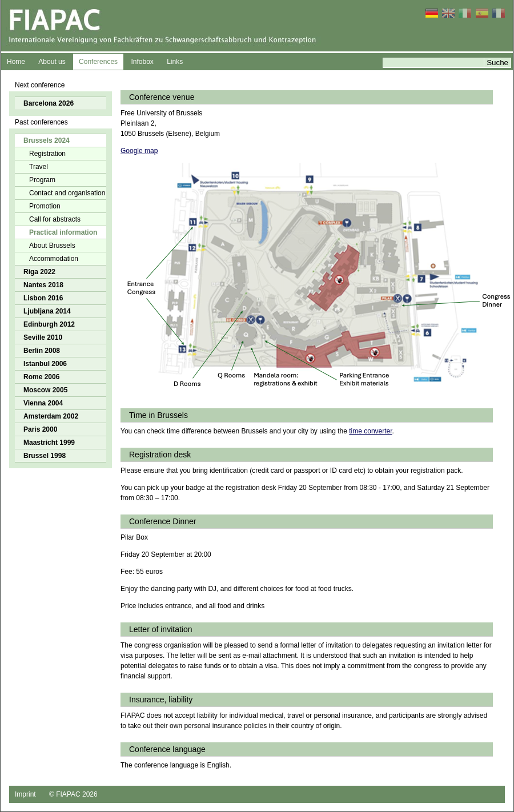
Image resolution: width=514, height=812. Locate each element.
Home (16, 62)
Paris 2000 (40, 429)
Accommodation (54, 259)
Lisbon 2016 (43, 298)
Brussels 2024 (47, 140)
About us (52, 62)
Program (42, 180)
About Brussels (52, 246)
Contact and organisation (67, 193)
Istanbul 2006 (45, 364)
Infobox (142, 62)
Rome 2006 (41, 377)
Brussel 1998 (45, 456)
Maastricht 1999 (49, 443)
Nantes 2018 (43, 285)
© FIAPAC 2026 (73, 794)
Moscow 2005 (45, 390)
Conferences (98, 62)
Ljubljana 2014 (47, 311)
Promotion (45, 206)
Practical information (63, 232)
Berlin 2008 (42, 351)
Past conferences (41, 122)
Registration (47, 154)
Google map (139, 151)
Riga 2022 (39, 272)
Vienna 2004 (43, 403)
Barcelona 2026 (49, 103)
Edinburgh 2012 (49, 324)
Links (175, 62)
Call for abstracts (55, 219)
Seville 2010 (43, 337)
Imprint (25, 794)
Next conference (40, 85)
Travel (39, 167)
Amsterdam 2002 (51, 416)
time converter (370, 431)
